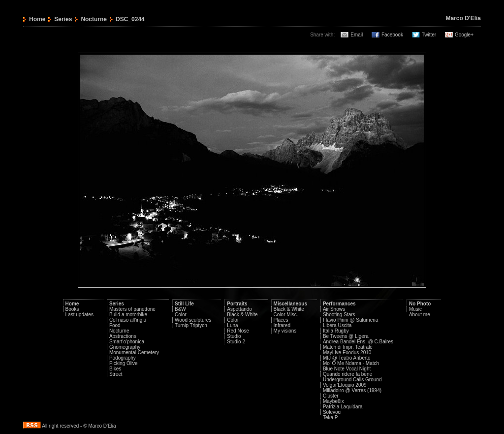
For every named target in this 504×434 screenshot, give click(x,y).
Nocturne (94, 19)
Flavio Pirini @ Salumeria (350, 320)
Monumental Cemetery (134, 352)
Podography (123, 358)
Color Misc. (286, 315)
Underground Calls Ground (352, 380)
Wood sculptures (193, 320)
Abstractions (123, 336)
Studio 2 (236, 342)
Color (181, 315)
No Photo (420, 304)
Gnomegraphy (125, 347)
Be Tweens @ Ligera (346, 336)
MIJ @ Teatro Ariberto (347, 358)
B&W (180, 309)
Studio (234, 336)
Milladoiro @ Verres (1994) (352, 390)
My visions (285, 331)
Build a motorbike (128, 315)
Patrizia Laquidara (343, 407)
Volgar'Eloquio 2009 (345, 385)
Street (116, 374)
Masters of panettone (132, 309)
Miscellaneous (290, 304)
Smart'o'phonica (127, 342)
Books (72, 309)
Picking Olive (124, 363)
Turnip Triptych (191, 325)
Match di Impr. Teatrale (348, 347)
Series (63, 19)
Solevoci (332, 412)
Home (37, 19)
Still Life (184, 304)
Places (281, 320)
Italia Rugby (336, 331)
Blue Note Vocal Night (347, 369)
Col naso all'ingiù (128, 320)
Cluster (331, 396)
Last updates (79, 315)
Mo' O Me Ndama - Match (351, 363)
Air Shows (334, 309)
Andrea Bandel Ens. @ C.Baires (358, 342)
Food (115, 325)
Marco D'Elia (463, 18)
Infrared (282, 325)
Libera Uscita (337, 325)
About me (420, 315)
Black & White (242, 315)
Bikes (115, 369)
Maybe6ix (333, 401)
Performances (339, 304)
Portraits (237, 304)
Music (415, 309)
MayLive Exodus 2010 (347, 352)
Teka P (331, 417)
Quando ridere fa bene (347, 374)
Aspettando (239, 309)
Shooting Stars (339, 315)
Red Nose (238, 331)
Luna (232, 325)
